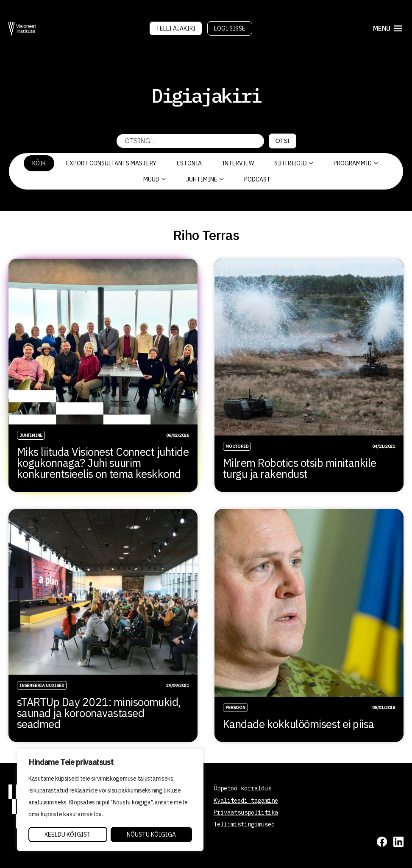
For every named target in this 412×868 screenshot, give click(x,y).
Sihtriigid (294, 163)
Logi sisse (230, 28)
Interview (238, 163)
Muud (154, 179)
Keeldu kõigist (68, 835)
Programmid (356, 163)
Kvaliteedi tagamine (246, 801)
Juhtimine (205, 179)
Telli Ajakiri (176, 28)
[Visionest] (22, 29)
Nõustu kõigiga (151, 835)
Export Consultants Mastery (111, 163)
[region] (110, 800)
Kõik (39, 163)
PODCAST (257, 179)
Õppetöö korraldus (242, 788)
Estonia (189, 163)
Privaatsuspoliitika (246, 812)
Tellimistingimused (244, 824)
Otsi (283, 141)
